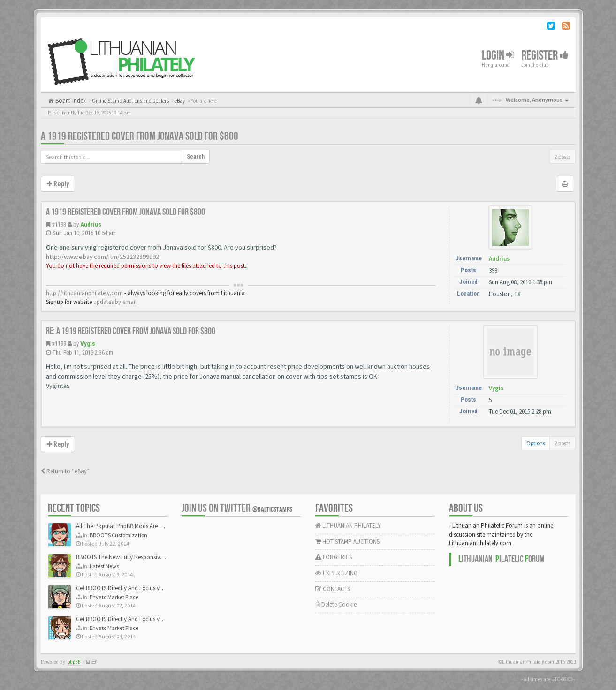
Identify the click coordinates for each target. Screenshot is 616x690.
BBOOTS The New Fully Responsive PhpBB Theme (138, 557)
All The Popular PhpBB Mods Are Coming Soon (135, 526)
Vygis (88, 344)
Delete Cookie (336, 604)
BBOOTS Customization (118, 535)
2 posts (563, 156)
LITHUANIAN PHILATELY (348, 526)
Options (536, 443)
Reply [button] (58, 184)
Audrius (91, 224)
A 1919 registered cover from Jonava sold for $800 (140, 136)
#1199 (59, 344)
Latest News (104, 566)
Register (545, 56)
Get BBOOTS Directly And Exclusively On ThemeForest (143, 588)
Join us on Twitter (237, 508)
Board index (70, 101)
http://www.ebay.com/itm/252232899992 (103, 257)
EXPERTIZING (336, 573)
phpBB (74, 662)
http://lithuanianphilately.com (84, 293)
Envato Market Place (114, 597)
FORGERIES (334, 557)
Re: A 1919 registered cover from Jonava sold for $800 (131, 331)
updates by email (115, 302)
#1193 (59, 224)
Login (498, 56)
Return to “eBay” (65, 471)
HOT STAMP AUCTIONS (347, 542)
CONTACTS (333, 589)
